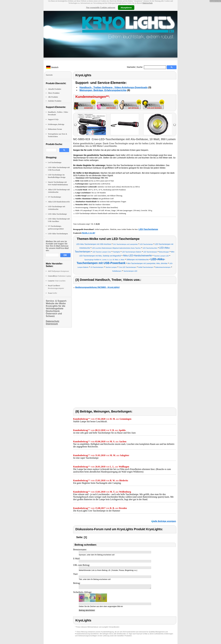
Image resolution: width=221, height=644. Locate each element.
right (175, 125)
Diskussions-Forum (55, 129)
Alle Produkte (53, 97)
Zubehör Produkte (55, 101)
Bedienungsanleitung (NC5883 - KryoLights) (97, 287)
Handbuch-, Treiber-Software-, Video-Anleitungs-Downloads (114, 87)
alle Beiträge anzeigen (165, 521)
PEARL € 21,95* (89, 233)
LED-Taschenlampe (148, 229)
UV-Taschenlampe (54, 197)
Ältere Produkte (54, 93)
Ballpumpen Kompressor (58, 271)
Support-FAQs (53, 119)
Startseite (131, 67)
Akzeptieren (126, 7)
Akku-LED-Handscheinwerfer (59, 202)
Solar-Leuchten (57, 281)
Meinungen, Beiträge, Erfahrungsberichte (103, 90)
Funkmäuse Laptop (59, 276)
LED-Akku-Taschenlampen (58, 234)
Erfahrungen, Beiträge (56, 124)
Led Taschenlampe (55, 162)
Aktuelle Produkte (55, 89)
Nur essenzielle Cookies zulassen (101, 7)
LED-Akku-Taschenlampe (57, 214)
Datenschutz (147, 3)
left (75, 125)
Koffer (53, 293)
